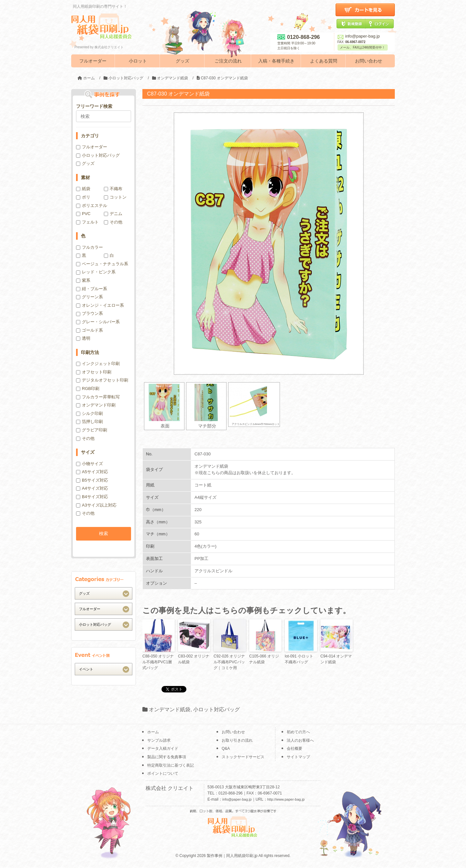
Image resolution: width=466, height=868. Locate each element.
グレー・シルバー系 (98, 322)
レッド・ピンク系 (96, 272)
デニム (113, 214)
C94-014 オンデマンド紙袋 (336, 659)
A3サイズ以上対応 (96, 505)
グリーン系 (89, 297)
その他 (113, 222)
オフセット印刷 (94, 372)
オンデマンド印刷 (96, 405)
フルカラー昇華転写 (98, 397)
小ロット (138, 61)
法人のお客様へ (300, 740)
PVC (83, 214)
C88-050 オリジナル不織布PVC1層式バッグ (158, 662)
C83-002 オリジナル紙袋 (194, 659)
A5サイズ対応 (92, 472)
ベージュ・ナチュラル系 (102, 264)
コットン (115, 197)
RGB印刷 (88, 388)
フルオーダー (93, 61)
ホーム (153, 732)
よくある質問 (324, 61)
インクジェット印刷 (98, 364)
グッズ (183, 61)
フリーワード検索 (94, 106)
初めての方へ (298, 732)
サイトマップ (298, 757)
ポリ (83, 197)
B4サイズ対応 (92, 497)
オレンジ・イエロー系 (100, 305)
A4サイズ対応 (92, 488)
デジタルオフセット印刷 (102, 380)
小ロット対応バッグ (216, 709)
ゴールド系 (89, 330)
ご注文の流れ (228, 61)
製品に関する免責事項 (167, 757)
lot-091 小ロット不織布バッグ (299, 659)
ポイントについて (163, 773)
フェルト (87, 222)
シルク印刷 (89, 413)
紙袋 (83, 189)
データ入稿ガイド (163, 748)
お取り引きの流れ (237, 740)
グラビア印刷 (92, 430)
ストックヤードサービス (243, 757)
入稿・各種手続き (276, 61)
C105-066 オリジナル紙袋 (264, 659)
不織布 (113, 189)
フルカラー (89, 247)
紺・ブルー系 (92, 289)
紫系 (83, 280)
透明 (83, 338)
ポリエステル (92, 206)
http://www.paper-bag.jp (286, 799)
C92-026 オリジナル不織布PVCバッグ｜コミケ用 (229, 662)
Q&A (226, 748)
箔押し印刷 (89, 422)
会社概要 (294, 748)
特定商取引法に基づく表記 (171, 765)
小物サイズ (89, 464)
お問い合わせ (369, 61)
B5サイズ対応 (92, 480)
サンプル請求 (159, 740)
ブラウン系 (89, 313)
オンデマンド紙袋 (170, 709)
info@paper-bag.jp (359, 36)
